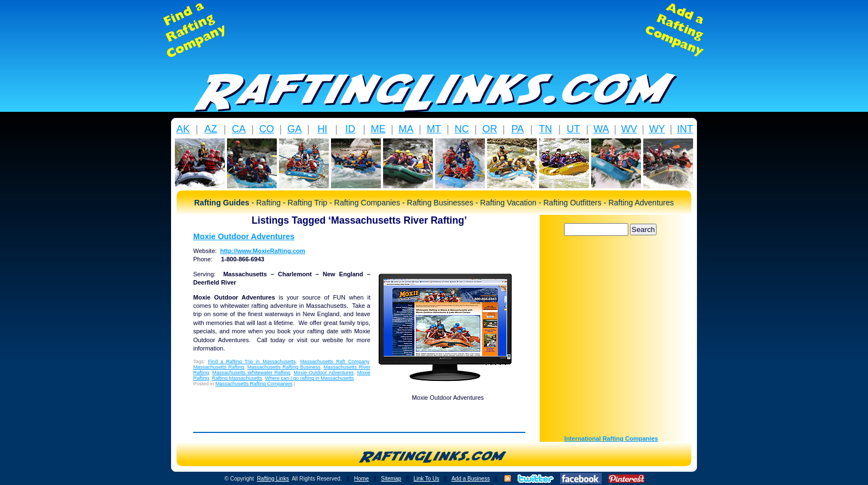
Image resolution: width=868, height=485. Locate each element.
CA (239, 129)
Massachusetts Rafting (219, 367)
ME (378, 129)
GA (294, 129)
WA (601, 129)
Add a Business (471, 479)
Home (362, 479)
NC (462, 129)
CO (267, 129)
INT (685, 129)
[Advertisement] (434, 30)
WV (629, 129)
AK (183, 129)
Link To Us (427, 479)
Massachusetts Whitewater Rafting (252, 373)
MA (406, 129)
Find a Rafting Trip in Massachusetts (252, 362)
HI (322, 129)
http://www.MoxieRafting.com (263, 251)
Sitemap (391, 479)
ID (350, 129)
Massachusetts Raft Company (335, 362)
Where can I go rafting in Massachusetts (310, 378)
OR (490, 129)
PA (518, 129)
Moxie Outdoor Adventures (244, 236)
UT (573, 129)
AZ (211, 129)
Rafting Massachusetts (237, 378)
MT (434, 129)
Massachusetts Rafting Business (284, 367)
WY (657, 129)
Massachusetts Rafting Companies (254, 384)
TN (545, 129)
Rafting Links (273, 479)
